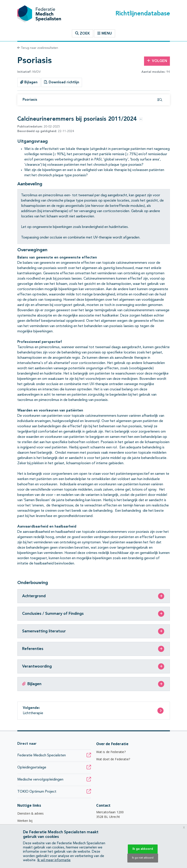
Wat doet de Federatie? (113, 759)
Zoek (83, 33)
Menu (105, 33)
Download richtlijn (62, 82)
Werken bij (25, 821)
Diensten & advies (31, 813)
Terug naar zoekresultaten (38, 48)
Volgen (157, 61)
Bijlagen (29, 82)
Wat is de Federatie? (111, 752)
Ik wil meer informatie (54, 860)
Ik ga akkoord (143, 849)
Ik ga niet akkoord (143, 858)
